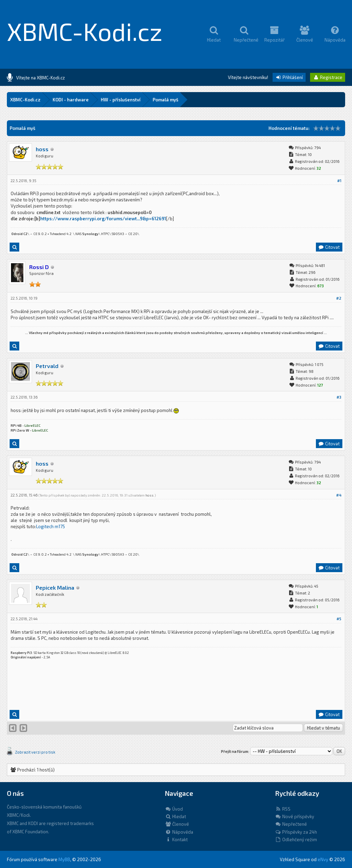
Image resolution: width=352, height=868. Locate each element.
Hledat (175, 816)
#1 (339, 181)
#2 (339, 298)
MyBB (64, 859)
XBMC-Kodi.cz (85, 31)
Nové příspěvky (295, 816)
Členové (177, 824)
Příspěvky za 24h (296, 832)
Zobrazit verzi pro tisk (35, 752)
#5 (339, 619)
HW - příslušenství (121, 100)
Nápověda (179, 832)
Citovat (329, 247)
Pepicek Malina (55, 587)
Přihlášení (289, 77)
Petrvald (47, 366)
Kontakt (176, 839)
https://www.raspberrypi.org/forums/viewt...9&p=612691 (103, 219)
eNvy (323, 859)
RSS (283, 809)
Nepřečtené (291, 824)
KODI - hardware (71, 100)
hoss (42, 149)
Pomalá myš (166, 100)
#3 (339, 397)
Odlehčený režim (296, 839)
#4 (339, 495)
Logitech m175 (51, 526)
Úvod (174, 809)
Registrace (328, 77)
